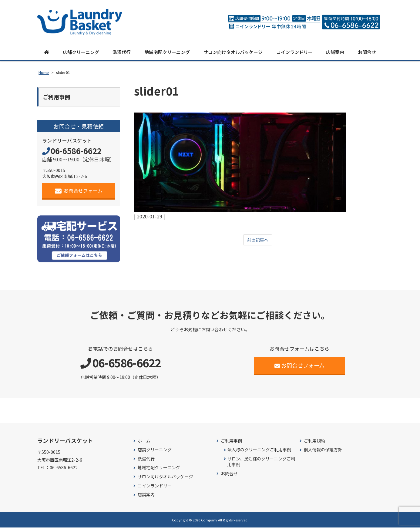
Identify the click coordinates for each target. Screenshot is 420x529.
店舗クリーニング (81, 52)
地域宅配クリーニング (167, 52)
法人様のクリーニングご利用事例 (259, 451)
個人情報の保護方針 (323, 451)
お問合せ (367, 52)
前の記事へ (258, 241)
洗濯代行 (122, 52)
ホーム (144, 442)
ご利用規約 (314, 442)
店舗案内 (335, 52)
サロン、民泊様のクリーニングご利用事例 (261, 463)
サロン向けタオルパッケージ (233, 52)
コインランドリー (294, 52)
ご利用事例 (231, 442)
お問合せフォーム (79, 192)
